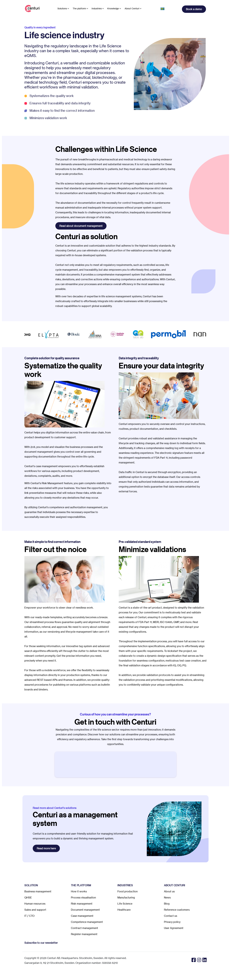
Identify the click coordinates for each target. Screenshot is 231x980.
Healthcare (124, 910)
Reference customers (177, 910)
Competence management (87, 922)
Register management (84, 934)
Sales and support (35, 910)
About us (169, 891)
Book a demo (194, 9)
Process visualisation (83, 897)
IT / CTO (29, 916)
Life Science (125, 904)
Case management (82, 916)
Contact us (171, 916)
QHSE (28, 897)
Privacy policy (172, 922)
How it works (79, 891)
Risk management (82, 904)
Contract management (84, 928)
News (167, 897)
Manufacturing (126, 897)
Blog (167, 904)
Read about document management (81, 226)
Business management (38, 891)
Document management (85, 910)
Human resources (35, 904)
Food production (128, 891)
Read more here (46, 848)
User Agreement (174, 928)
